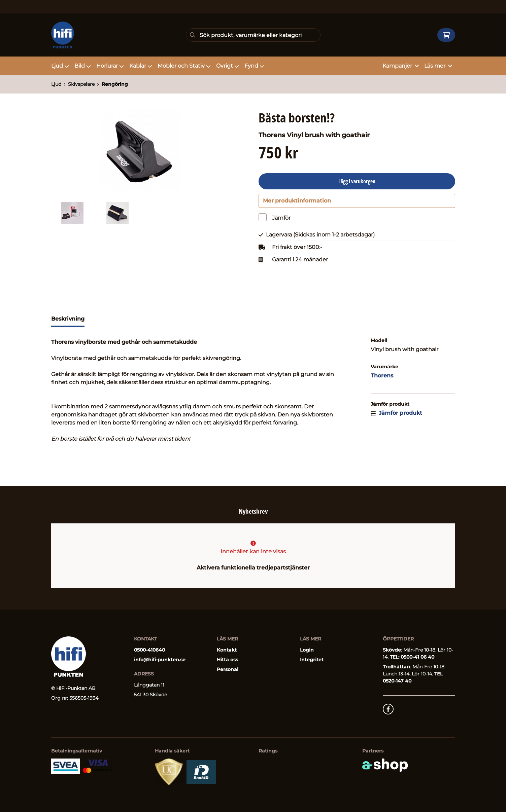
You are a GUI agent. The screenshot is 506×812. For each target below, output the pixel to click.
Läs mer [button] (438, 66)
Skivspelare (81, 84)
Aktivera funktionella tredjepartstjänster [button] (253, 568)
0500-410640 (149, 650)
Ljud (60, 66)
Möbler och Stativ (184, 66)
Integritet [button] (312, 660)
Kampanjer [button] (401, 66)
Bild (83, 66)
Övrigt (228, 66)
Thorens (382, 394)
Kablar (141, 66)
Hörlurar (110, 66)
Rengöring (115, 84)
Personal (228, 670)
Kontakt (227, 650)
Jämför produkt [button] (396, 432)
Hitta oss (227, 660)
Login (307, 650)
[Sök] (253, 35)
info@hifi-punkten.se (160, 660)
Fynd (254, 66)
